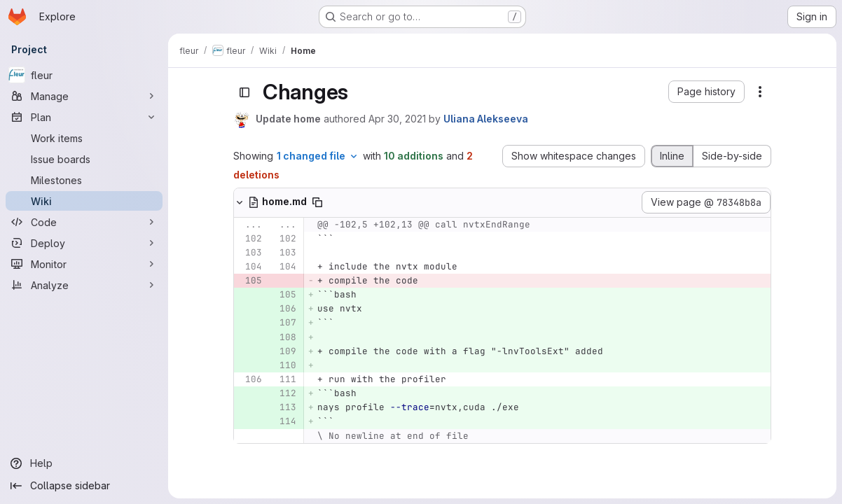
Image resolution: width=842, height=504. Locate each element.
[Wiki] (84, 201)
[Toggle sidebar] (244, 92)
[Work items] (84, 138)
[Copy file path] (317, 202)
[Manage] (84, 96)
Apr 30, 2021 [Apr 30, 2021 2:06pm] (397, 119)
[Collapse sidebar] (84, 486)
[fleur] (84, 75)
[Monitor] (84, 264)
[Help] (84, 463)
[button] (706, 92)
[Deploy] (84, 243)
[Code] (84, 222)
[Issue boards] (84, 159)
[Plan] (84, 117)
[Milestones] (84, 180)
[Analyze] (84, 285)
